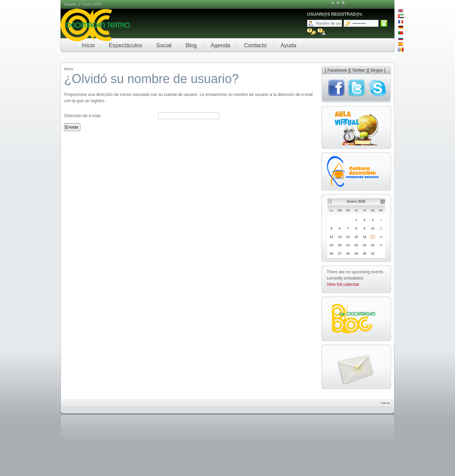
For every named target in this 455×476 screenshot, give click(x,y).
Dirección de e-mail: (83, 116)
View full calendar (343, 284)
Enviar (72, 127)
